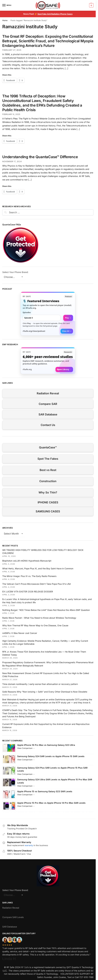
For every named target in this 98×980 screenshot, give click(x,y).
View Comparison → (26, 748)
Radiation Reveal (48, 393)
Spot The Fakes (48, 459)
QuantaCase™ (48, 447)
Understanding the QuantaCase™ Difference (40, 157)
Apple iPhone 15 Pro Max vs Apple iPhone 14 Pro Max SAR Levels (51, 803)
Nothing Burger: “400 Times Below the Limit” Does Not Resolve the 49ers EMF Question (46, 610)
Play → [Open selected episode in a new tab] (68, 318)
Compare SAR (48, 404)
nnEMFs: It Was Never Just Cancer (20, 633)
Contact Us (48, 425)
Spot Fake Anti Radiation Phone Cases (55, 14)
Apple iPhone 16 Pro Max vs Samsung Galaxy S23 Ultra (46, 745)
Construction (48, 481)
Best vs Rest (48, 470)
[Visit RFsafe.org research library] (48, 361)
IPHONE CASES (48, 502)
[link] (48, 314)
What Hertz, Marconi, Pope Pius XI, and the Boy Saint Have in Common (38, 568)
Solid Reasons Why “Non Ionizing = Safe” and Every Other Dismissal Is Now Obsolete (45, 692)
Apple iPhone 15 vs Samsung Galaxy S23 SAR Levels (45, 791)
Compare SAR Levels (13, 917)
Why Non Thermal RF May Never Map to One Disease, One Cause (35, 625)
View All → (67, 331)
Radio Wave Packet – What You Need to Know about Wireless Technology (39, 618)
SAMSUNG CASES (48, 511)
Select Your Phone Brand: (15, 272)
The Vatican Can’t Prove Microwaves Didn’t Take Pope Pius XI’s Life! (37, 584)
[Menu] (7, 5)
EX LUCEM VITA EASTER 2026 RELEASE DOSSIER (28, 592)
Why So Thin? (48, 492)
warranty (29, 845)
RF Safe (25, 967)
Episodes (27, 312)
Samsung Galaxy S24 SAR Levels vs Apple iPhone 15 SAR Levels (51, 756)
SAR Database (48, 414)
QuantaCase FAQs (12, 225)
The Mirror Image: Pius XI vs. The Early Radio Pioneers (29, 576)
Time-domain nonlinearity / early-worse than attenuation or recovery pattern (40, 684)
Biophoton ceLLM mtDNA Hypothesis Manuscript (27, 561)
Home (5, 20)
